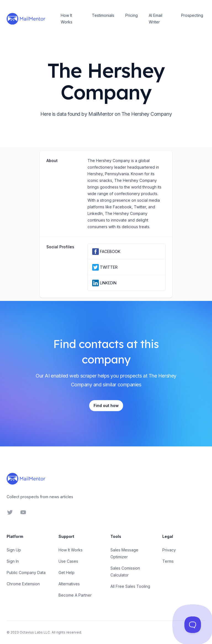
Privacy (169, 550)
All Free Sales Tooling (130, 586)
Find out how (106, 405)
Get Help (67, 572)
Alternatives (69, 584)
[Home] (26, 19)
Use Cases (68, 561)
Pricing (132, 15)
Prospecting (192, 15)
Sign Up (14, 550)
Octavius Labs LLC (35, 632)
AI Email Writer (156, 19)
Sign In (13, 561)
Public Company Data (26, 572)
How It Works (67, 19)
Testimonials (103, 15)
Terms (168, 561)
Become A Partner (75, 595)
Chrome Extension (23, 584)
